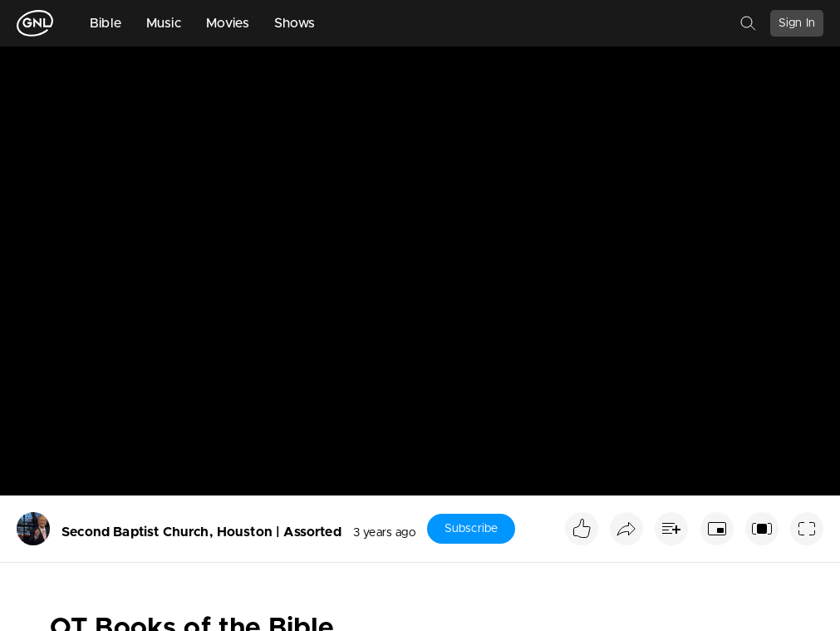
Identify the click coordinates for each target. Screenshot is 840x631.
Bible (106, 23)
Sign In (797, 23)
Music (164, 23)
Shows (295, 23)
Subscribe (471, 529)
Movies (228, 23)
